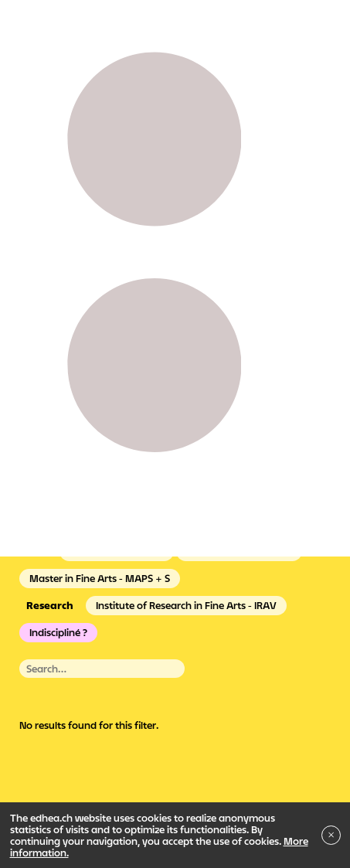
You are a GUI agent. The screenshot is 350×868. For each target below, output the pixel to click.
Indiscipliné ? (58, 632)
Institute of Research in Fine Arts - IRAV (186, 605)
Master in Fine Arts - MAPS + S (100, 578)
